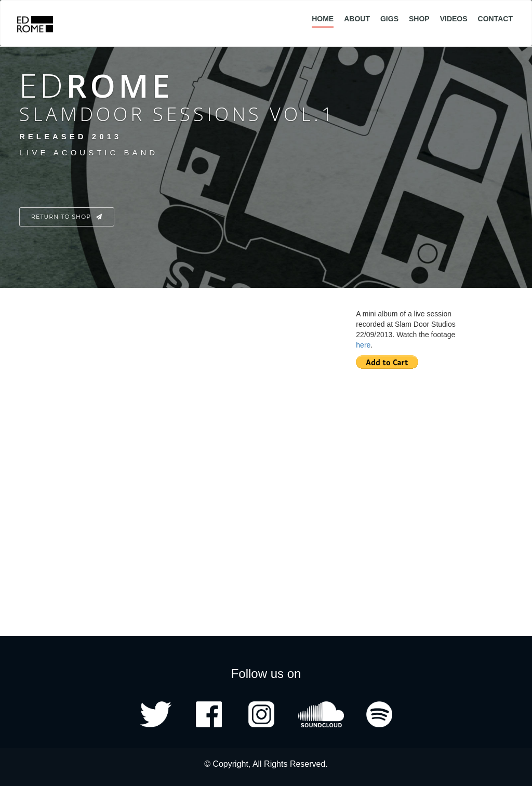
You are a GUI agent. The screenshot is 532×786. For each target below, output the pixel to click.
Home (323, 19)
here (363, 345)
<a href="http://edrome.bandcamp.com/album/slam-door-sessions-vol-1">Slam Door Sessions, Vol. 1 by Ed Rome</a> (157, 438)
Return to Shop (67, 217)
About (357, 19)
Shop (419, 19)
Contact (495, 19)
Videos (454, 19)
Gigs (389, 19)
